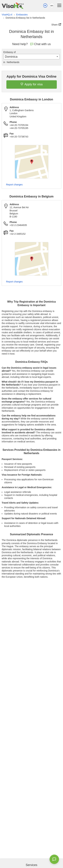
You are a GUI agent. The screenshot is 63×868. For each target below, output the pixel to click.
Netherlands (11, 62)
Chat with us (40, 44)
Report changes (14, 185)
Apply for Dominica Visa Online (32, 76)
